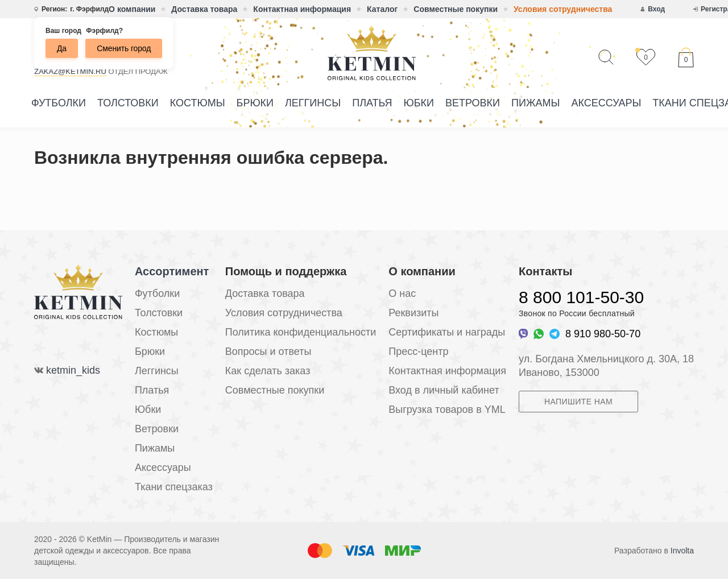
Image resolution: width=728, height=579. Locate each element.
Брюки (255, 103)
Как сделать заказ (268, 371)
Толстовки (128, 103)
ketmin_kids (73, 370)
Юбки (419, 103)
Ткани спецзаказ (174, 487)
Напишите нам (578, 402)
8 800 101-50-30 (581, 297)
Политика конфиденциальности (301, 332)
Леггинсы (313, 103)
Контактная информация (302, 9)
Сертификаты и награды (447, 332)
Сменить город (124, 48)
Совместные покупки (456, 9)
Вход (656, 9)
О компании (132, 9)
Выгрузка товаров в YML (447, 410)
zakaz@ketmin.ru (70, 71)
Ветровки (473, 103)
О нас (402, 293)
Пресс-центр (418, 351)
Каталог (382, 9)
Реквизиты (413, 313)
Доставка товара (204, 9)
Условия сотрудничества (563, 9)
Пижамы (535, 103)
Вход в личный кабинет (444, 390)
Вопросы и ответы (268, 351)
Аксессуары (606, 103)
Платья (372, 103)
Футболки (59, 103)
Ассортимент (172, 271)
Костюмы (198, 103)
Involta (682, 551)
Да (62, 48)
